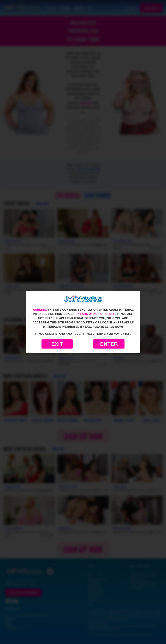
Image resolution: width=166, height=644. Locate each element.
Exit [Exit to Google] (57, 344)
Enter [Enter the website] (109, 344)
